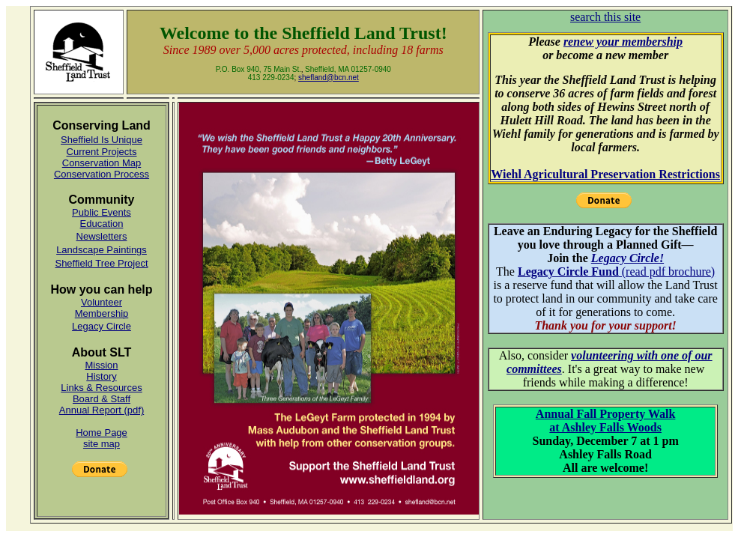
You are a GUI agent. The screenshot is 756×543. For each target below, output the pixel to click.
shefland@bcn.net (329, 78)
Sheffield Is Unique (102, 140)
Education (102, 224)
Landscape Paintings (102, 250)
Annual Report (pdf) (102, 410)
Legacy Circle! (628, 258)
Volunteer (102, 302)
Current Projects (102, 152)
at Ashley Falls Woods (605, 427)
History (101, 376)
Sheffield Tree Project (101, 263)
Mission (101, 365)
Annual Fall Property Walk (606, 414)
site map (102, 444)
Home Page (102, 433)
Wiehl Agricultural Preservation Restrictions (605, 174)
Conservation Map (102, 163)
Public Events (102, 212)
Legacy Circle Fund (568, 271)
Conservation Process (102, 174)
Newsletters (102, 236)
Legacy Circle (102, 326)
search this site (605, 17)
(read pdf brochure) (667, 271)
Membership (102, 313)
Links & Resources (101, 388)
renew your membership (623, 42)
